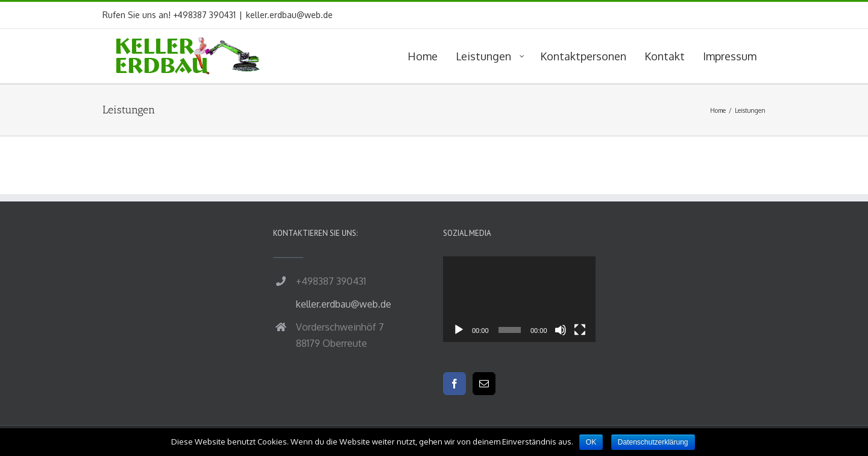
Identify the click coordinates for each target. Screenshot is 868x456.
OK (591, 442)
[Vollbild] (580, 330)
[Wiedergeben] (459, 330)
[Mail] (484, 384)
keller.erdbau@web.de (289, 15)
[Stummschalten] (561, 330)
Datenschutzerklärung (653, 442)
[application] (519, 299)
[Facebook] (454, 384)
